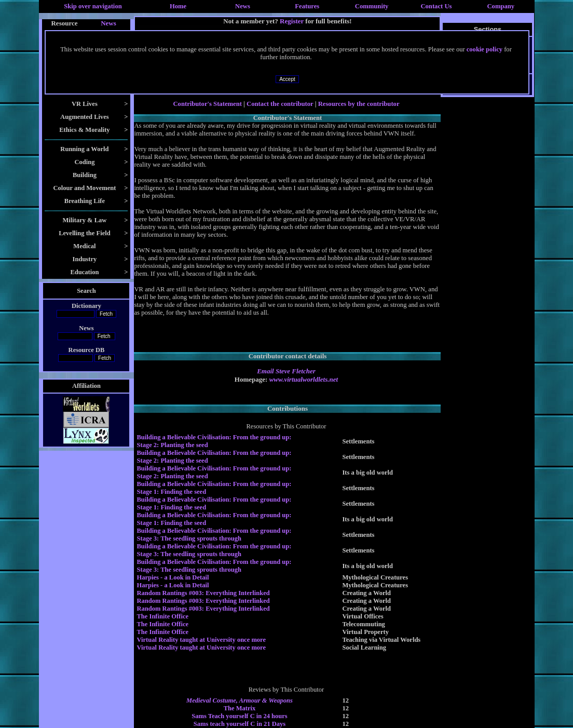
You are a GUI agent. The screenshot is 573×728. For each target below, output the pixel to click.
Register (292, 21)
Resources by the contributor (359, 104)
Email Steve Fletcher (286, 371)
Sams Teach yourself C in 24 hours (240, 716)
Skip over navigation (93, 6)
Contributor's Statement (207, 104)
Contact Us (436, 6)
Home (178, 6)
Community (372, 6)
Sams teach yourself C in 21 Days (240, 724)
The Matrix (240, 708)
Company (501, 6)
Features (307, 6)
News (243, 6)
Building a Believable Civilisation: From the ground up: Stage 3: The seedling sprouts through (214, 535)
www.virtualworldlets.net (304, 379)
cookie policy (485, 49)
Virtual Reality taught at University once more (201, 640)
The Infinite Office (162, 616)
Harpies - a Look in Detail (173, 577)
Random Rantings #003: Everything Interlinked (203, 593)
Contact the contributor (280, 104)
